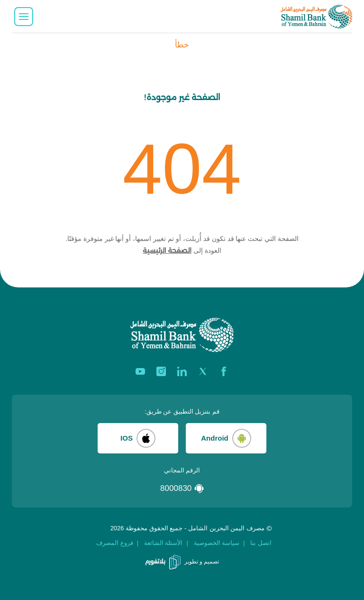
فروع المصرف (115, 543)
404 (182, 169)
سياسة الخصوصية (217, 543)
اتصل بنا (261, 543)
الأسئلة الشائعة (164, 543)
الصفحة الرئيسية (167, 250)
